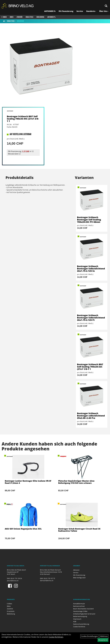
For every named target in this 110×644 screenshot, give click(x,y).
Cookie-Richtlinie (79, 627)
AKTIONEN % (50, 11)
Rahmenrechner (79, 606)
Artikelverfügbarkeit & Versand (84, 614)
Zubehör (19, 17)
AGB (75, 621)
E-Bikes (4, 17)
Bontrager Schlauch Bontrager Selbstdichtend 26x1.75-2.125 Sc (91, 269)
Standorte (91, 11)
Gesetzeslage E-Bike (80, 611)
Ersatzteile (29, 17)
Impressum (77, 619)
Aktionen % (51, 17)
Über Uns (104, 11)
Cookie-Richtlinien (56, 637)
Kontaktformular (79, 604)
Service (80, 11)
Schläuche (20, 21)
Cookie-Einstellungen (89, 636)
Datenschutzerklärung (81, 624)
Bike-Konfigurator (79, 578)
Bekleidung (40, 17)
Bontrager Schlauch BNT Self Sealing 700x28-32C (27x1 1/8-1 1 (90, 367)
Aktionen (76, 570)
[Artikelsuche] (106, 6)
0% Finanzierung (66, 11)
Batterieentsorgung (80, 616)
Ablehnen (104, 636)
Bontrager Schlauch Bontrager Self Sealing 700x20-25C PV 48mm (89, 220)
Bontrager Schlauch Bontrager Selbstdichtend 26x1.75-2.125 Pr (91, 318)
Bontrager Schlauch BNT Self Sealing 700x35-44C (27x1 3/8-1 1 (23, 119)
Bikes (12, 17)
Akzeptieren (103, 640)
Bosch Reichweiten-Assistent (83, 609)
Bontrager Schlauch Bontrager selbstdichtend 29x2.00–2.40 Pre (91, 416)
